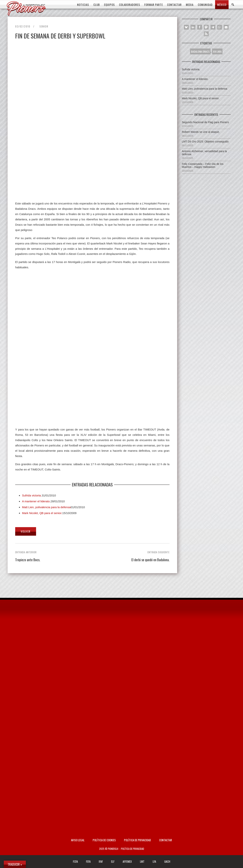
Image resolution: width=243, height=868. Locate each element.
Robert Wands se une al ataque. (201, 132)
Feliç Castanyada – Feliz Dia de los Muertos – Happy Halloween (203, 165)
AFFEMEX (127, 861)
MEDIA (190, 5)
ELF (113, 861)
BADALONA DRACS (200, 51)
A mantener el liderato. (36, 501)
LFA (154, 861)
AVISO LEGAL (78, 840)
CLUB (97, 5)
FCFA (75, 861)
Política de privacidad (137, 840)
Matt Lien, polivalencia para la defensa (46, 507)
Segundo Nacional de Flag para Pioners (205, 122)
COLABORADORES (130, 5)
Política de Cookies (104, 840)
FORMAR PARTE (154, 5)
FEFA (88, 861)
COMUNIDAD (205, 5)
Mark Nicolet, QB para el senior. (42, 513)
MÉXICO (222, 5)
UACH (167, 861)
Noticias (83, 5)
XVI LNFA (217, 51)
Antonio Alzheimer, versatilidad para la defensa (204, 153)
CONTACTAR (174, 5)
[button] (186, 27)
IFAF (101, 861)
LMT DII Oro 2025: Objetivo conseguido (205, 142)
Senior (44, 26)
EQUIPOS (109, 5)
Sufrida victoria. (32, 495)
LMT (142, 861)
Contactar (166, 840)
